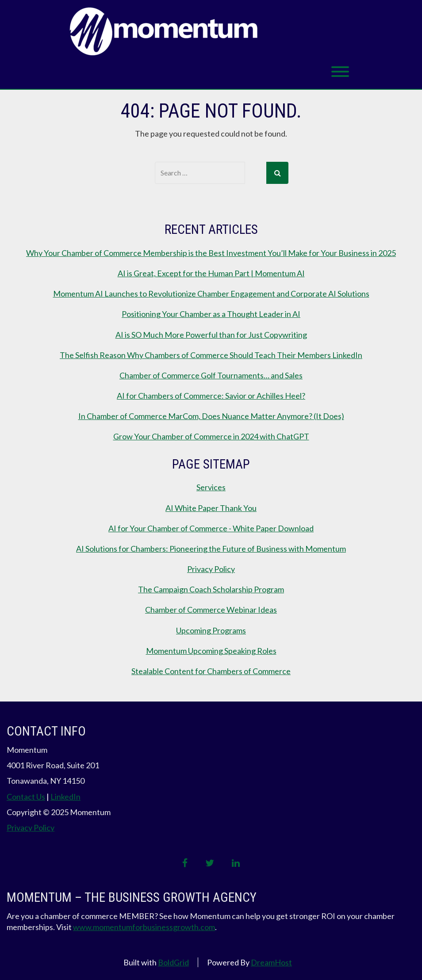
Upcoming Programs (211, 630)
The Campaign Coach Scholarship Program (211, 589)
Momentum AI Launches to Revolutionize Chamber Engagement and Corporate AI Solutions (211, 294)
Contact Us (26, 797)
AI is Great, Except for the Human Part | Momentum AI (211, 273)
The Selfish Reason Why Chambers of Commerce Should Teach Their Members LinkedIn (211, 355)
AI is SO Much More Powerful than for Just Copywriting (211, 335)
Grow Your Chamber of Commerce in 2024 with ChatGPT (211, 436)
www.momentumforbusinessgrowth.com (144, 927)
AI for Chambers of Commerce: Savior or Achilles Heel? (211, 396)
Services (211, 487)
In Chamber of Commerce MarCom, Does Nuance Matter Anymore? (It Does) (211, 416)
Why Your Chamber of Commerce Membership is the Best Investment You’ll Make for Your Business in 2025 (211, 253)
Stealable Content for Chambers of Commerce (211, 671)
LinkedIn (65, 797)
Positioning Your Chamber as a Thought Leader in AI (211, 314)
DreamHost (271, 962)
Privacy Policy (211, 569)
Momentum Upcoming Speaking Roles (211, 651)
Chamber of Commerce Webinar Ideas (211, 610)
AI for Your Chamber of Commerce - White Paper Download (211, 528)
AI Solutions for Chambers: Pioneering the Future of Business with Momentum (211, 549)
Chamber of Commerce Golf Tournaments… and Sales (211, 375)
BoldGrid (173, 962)
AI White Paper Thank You (211, 508)
